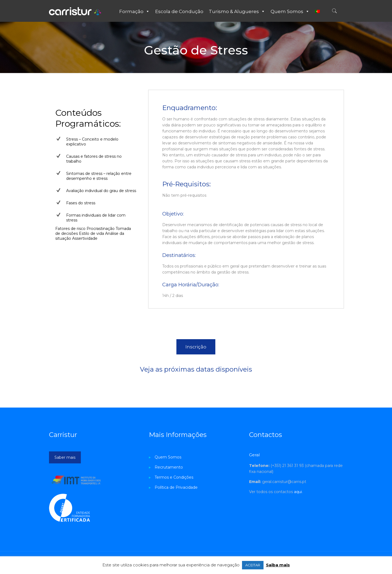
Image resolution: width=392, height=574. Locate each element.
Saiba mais (278, 565)
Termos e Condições (174, 477)
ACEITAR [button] (253, 565)
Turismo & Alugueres (237, 11)
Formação (134, 11)
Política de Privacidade (176, 487)
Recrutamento (169, 467)
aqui (298, 492)
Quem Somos (290, 11)
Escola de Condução (179, 11)
